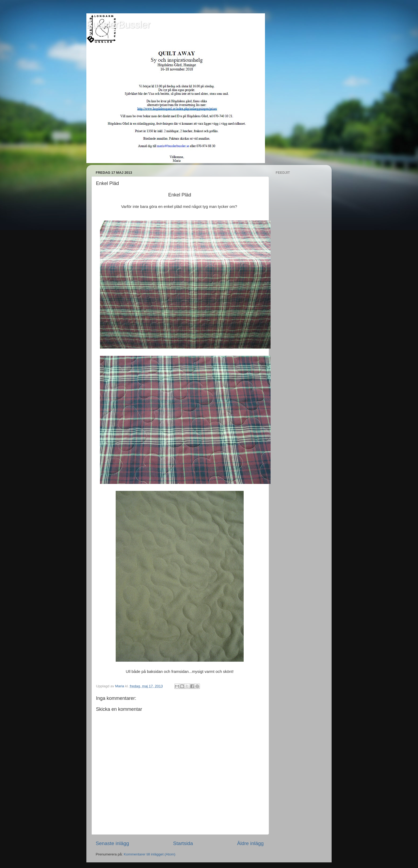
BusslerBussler (118, 25)
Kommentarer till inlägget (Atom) (150, 854)
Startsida (183, 843)
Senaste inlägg (112, 843)
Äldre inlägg (250, 843)
